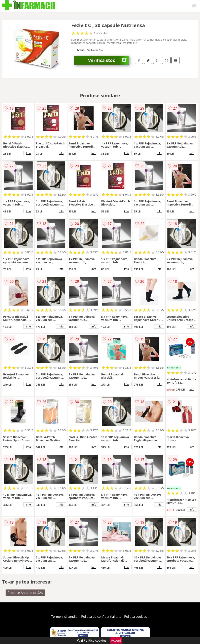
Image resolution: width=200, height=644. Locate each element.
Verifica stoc (108, 60)
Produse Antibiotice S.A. (25, 593)
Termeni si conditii (65, 617)
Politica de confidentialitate (101, 617)
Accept (116, 640)
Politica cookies (136, 617)
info (28, 153)
